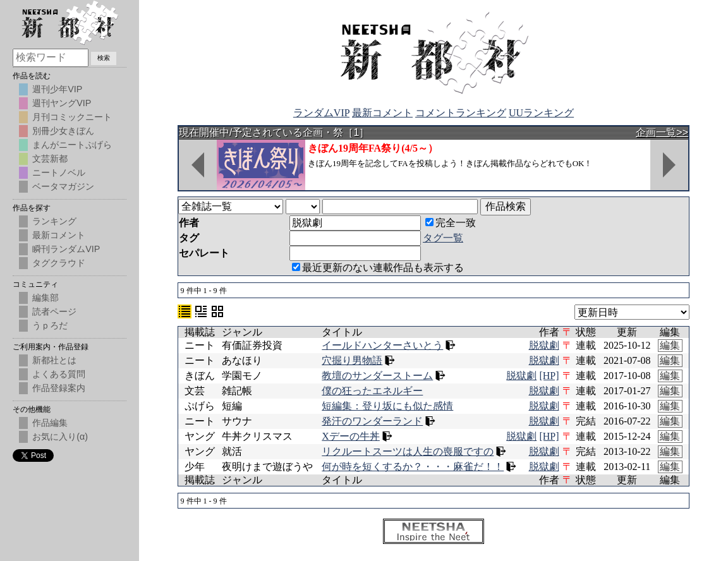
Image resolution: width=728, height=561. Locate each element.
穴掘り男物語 (352, 360)
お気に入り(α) (60, 437)
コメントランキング (461, 113)
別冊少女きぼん (63, 131)
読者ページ (54, 311)
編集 (670, 345)
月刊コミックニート (72, 117)
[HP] (549, 376)
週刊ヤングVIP (62, 103)
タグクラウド (59, 263)
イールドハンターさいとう (382, 345)
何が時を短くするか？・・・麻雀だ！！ (413, 467)
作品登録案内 (59, 388)
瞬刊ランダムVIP (66, 249)
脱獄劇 (544, 345)
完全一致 (451, 223)
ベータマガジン (63, 186)
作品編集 (50, 423)
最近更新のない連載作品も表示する (378, 268)
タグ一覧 (443, 238)
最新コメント (382, 113)
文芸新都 (50, 159)
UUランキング (541, 113)
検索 (104, 58)
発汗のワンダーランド (372, 421)
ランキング (54, 221)
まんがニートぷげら (72, 145)
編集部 (45, 298)
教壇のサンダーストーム (377, 376)
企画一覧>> (662, 132)
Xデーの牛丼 (351, 436)
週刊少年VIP (57, 89)
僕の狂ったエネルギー (372, 391)
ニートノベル (59, 172)
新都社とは (54, 360)
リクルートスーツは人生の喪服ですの (408, 451)
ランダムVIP (321, 113)
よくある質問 (59, 374)
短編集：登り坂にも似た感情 (387, 406)
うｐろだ (50, 325)
